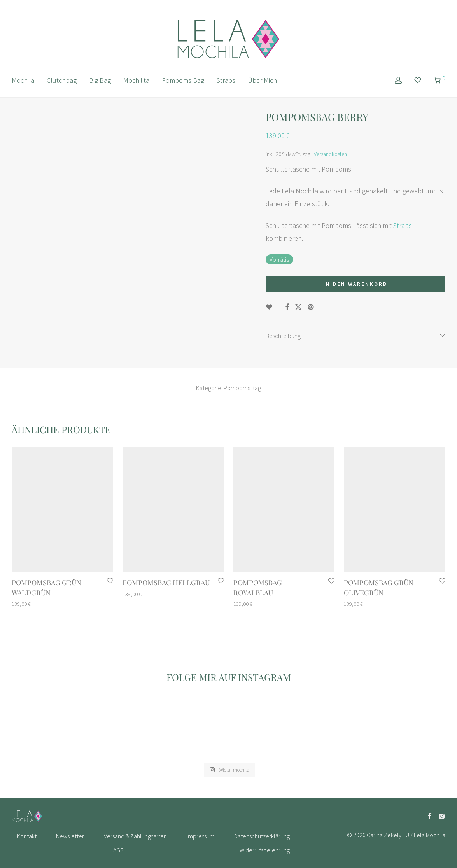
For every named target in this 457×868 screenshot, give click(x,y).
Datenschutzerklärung (262, 836)
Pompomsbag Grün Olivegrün (379, 587)
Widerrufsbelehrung (265, 850)
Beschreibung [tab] (283, 336)
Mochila (23, 80)
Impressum (201, 836)
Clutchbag (62, 80)
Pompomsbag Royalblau (258, 587)
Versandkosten (330, 154)
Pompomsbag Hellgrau (166, 583)
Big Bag (100, 80)
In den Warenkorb (355, 284)
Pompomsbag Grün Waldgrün (46, 587)
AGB (118, 850)
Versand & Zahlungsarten (135, 836)
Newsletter (70, 836)
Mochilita (136, 80)
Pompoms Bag (183, 80)
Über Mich (262, 80)
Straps (226, 80)
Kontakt (27, 836)
